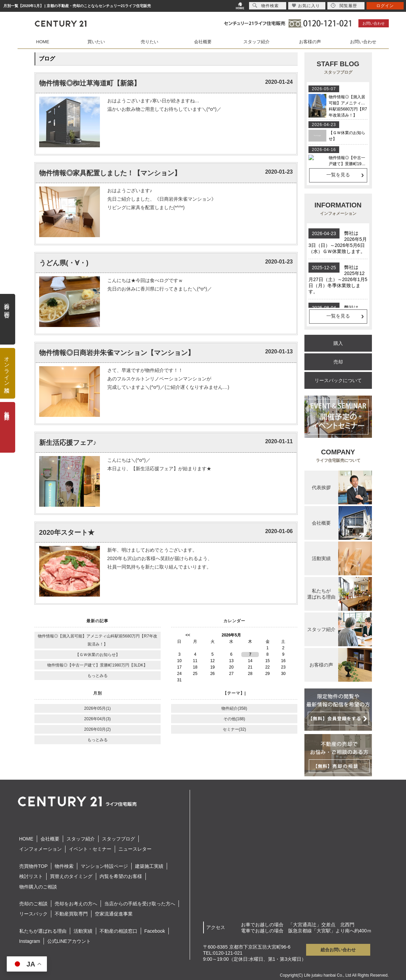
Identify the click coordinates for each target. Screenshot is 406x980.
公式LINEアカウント (69, 941)
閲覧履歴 (344, 6)
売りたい (150, 42)
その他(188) (234, 719)
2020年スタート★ (67, 532)
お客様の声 (310, 42)
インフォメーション (40, 849)
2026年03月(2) (97, 729)
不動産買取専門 (71, 914)
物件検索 (64, 866)
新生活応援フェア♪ (68, 443)
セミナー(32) (234, 729)
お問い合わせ (374, 23)
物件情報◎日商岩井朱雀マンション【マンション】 (117, 353)
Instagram (30, 941)
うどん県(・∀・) (64, 263)
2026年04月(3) (97, 719)
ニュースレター (135, 849)
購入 (338, 343)
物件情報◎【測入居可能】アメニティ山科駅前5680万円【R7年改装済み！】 (98, 640)
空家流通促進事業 (114, 914)
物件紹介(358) (234, 708)
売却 (338, 362)
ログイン (385, 6)
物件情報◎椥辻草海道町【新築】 (90, 83)
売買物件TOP (34, 866)
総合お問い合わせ (338, 950)
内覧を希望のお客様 (121, 876)
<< (188, 635)
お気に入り (306, 6)
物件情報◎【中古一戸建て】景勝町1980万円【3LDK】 (97, 665)
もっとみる (98, 676)
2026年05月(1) (97, 708)
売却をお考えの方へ (76, 904)
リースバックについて (338, 380)
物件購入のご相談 (38, 887)
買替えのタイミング (71, 876)
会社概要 (203, 42)
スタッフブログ (118, 839)
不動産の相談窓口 (118, 931)
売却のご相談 (33, 904)
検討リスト (31, 876)
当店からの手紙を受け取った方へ (140, 904)
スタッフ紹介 (256, 42)
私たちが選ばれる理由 (43, 931)
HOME (43, 42)
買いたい (96, 42)
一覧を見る (338, 175)
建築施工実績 (149, 866)
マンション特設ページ (104, 866)
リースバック (33, 914)
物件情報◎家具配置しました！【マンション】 (110, 173)
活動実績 (83, 931)
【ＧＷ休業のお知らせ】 (98, 655)
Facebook (155, 931)
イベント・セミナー (90, 849)
